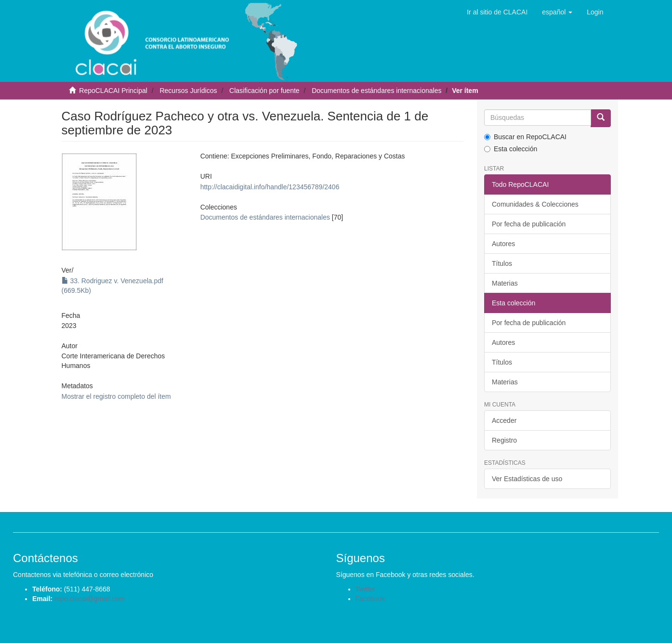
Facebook (370, 599)
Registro (504, 440)
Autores (503, 244)
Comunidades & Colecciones (535, 204)
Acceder (504, 420)
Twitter (365, 589)
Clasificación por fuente (264, 91)
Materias (505, 283)
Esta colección (511, 149)
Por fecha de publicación (529, 224)
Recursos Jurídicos (188, 91)
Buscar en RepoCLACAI (525, 137)
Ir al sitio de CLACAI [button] (497, 12)
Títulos (502, 263)
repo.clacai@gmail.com (90, 599)
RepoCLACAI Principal (113, 91)
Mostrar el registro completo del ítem (116, 396)
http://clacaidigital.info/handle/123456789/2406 (270, 187)
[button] (557, 12)
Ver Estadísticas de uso (527, 479)
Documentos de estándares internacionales (376, 91)
